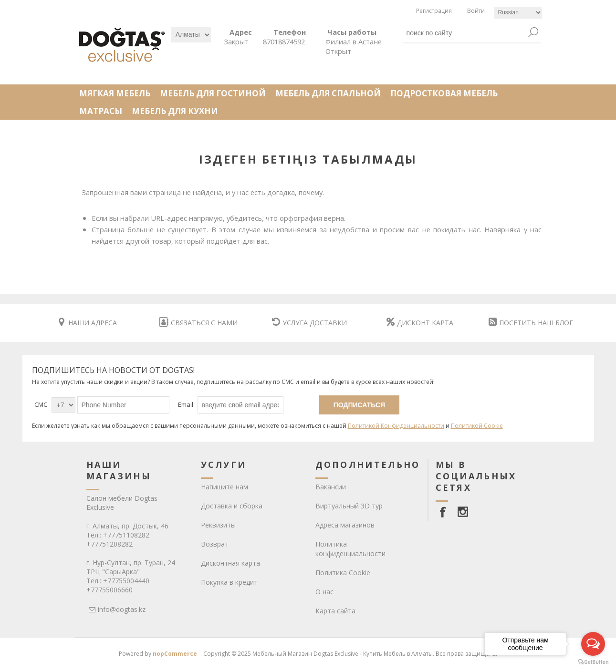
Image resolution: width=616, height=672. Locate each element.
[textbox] (465, 33)
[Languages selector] (518, 13)
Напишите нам (224, 487)
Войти (476, 11)
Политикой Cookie (477, 426)
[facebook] (445, 512)
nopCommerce (175, 654)
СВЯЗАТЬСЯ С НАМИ (198, 323)
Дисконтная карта (230, 563)
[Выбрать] (191, 35)
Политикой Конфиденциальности (396, 426)
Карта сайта (335, 611)
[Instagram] (463, 512)
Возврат (215, 544)
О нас (324, 592)
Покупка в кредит (229, 582)
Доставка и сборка (232, 506)
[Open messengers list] (593, 644)
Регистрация (434, 11)
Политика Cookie (343, 573)
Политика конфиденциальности (350, 549)
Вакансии (331, 487)
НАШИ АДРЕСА (88, 323)
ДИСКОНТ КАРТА (420, 323)
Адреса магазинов (345, 525)
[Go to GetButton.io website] (593, 662)
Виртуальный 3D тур (349, 506)
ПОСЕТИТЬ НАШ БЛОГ (531, 323)
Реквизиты (218, 525)
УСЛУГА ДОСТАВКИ (309, 323)
